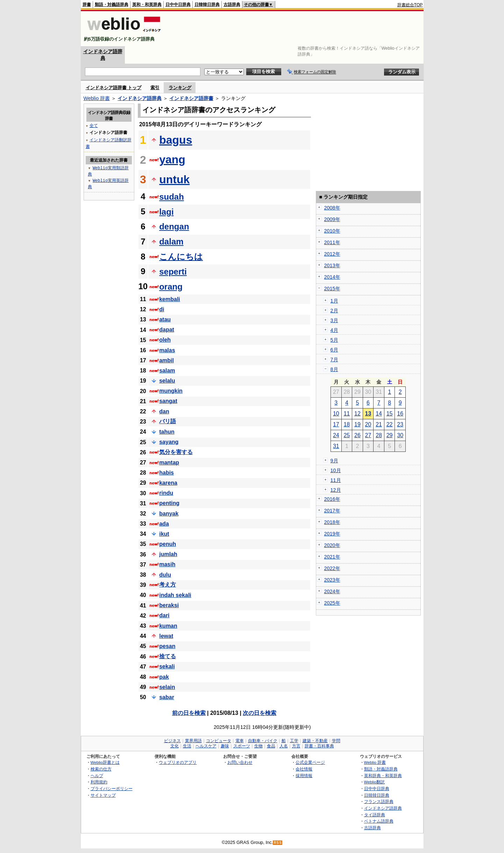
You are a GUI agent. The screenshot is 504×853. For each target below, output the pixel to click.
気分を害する (176, 452)
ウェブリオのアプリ (178, 762)
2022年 (332, 568)
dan (164, 411)
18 (347, 424)
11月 (336, 480)
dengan (174, 226)
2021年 (332, 557)
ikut (164, 534)
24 (336, 435)
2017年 (332, 511)
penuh (168, 544)
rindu (166, 493)
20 (368, 424)
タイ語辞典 (375, 815)
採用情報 (304, 776)
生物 (258, 746)
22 (390, 424)
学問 (336, 741)
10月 (336, 470)
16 (400, 414)
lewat (166, 636)
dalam (171, 241)
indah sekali (175, 595)
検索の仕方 (101, 769)
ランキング (180, 88)
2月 (334, 311)
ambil (166, 360)
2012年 (332, 254)
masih (167, 564)
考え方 (168, 585)
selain (167, 687)
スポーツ (242, 746)
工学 (294, 741)
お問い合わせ (240, 762)
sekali (167, 666)
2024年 (332, 591)
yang (172, 159)
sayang (169, 442)
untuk (174, 179)
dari (164, 615)
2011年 (332, 242)
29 (390, 435)
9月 (334, 461)
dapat (167, 330)
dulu (165, 575)
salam (167, 371)
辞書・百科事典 (319, 746)
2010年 (332, 231)
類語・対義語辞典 (112, 5)
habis (166, 473)
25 (347, 435)
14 (379, 414)
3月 (334, 320)
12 (357, 414)
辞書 (87, 5)
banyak (169, 514)
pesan (167, 646)
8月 (334, 369)
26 (357, 435)
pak (164, 677)
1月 (334, 301)
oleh (165, 340)
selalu (167, 381)
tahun (167, 432)
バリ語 (168, 421)
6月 (334, 350)
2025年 (332, 603)
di (162, 309)
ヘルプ (97, 776)
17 (336, 424)
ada (164, 524)
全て (94, 125)
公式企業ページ (310, 762)
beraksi (169, 605)
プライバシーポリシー (112, 788)
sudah (172, 197)
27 (368, 435)
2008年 (332, 208)
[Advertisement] (296, 29)
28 (379, 435)
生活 (187, 746)
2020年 (332, 545)
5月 (334, 340)
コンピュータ (219, 741)
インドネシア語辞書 (191, 98)
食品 (271, 746)
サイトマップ (103, 795)
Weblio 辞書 (97, 98)
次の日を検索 (260, 713)
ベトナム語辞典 (379, 821)
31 (336, 446)
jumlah (168, 554)
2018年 (332, 522)
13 (368, 414)
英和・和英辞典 (147, 5)
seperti (173, 272)
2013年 (332, 265)
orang (171, 287)
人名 (284, 746)
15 (390, 414)
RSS (278, 843)
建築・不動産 (315, 741)
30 (400, 435)
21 (379, 424)
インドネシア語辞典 (140, 98)
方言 (296, 746)
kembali (170, 299)
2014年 (332, 277)
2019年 (332, 534)
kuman (168, 626)
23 (400, 424)
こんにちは (181, 257)
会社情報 (304, 769)
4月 (334, 330)
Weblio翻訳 (374, 782)
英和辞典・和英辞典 (383, 776)
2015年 (332, 289)
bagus (176, 140)
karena (168, 483)
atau (165, 319)
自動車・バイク (263, 741)
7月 (334, 360)
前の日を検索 (189, 713)
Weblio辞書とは (105, 762)
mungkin (171, 391)
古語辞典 (232, 5)
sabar (167, 697)
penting (169, 503)
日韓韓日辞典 (207, 5)
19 (357, 424)
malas (167, 350)
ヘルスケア (206, 746)
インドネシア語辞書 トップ (114, 88)
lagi (166, 212)
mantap (169, 463)
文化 (175, 746)
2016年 (332, 499)
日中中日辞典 (178, 5)
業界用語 (193, 741)
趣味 (225, 746)
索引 (155, 88)
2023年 (332, 580)
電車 (240, 741)
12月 (336, 490)
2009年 (332, 219)
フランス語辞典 (379, 801)
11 (347, 414)
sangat (168, 401)
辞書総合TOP (410, 5)
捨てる (168, 656)
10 (336, 414)
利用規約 (99, 782)
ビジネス (172, 741)
